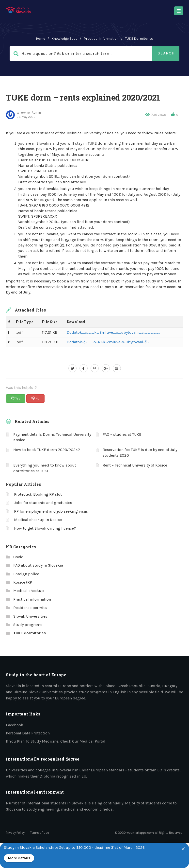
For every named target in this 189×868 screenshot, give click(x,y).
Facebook (15, 725)
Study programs (28, 625)
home (40, 39)
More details (19, 858)
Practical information (101, 39)
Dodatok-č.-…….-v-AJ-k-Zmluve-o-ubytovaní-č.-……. (110, 342)
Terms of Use (39, 833)
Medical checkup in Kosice (38, 520)
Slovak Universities (30, 616)
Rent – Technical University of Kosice (135, 465)
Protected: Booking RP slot (38, 494)
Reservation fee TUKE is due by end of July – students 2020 (141, 452)
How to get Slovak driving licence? (45, 528)
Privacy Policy (15, 833)
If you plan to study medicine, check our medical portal (56, 741)
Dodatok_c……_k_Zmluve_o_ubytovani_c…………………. (113, 332)
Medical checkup (29, 591)
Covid (18, 557)
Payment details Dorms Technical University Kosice (52, 437)
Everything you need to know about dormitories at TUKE (45, 468)
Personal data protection (28, 733)
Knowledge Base (64, 39)
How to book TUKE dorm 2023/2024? (47, 450)
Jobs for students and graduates (43, 503)
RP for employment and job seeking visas (51, 511)
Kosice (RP (23, 582)
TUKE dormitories (139, 39)
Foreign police (26, 574)
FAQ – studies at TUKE (122, 434)
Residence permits (30, 608)
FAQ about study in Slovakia (38, 565)
